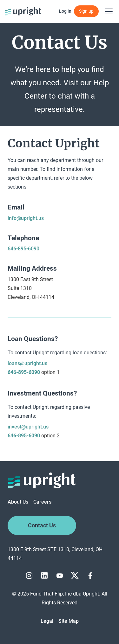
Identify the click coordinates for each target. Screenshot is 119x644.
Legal (47, 621)
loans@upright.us (27, 363)
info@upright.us (26, 218)
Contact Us (42, 525)
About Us (18, 502)
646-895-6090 (23, 249)
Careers (42, 502)
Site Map (69, 621)
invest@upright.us (28, 427)
